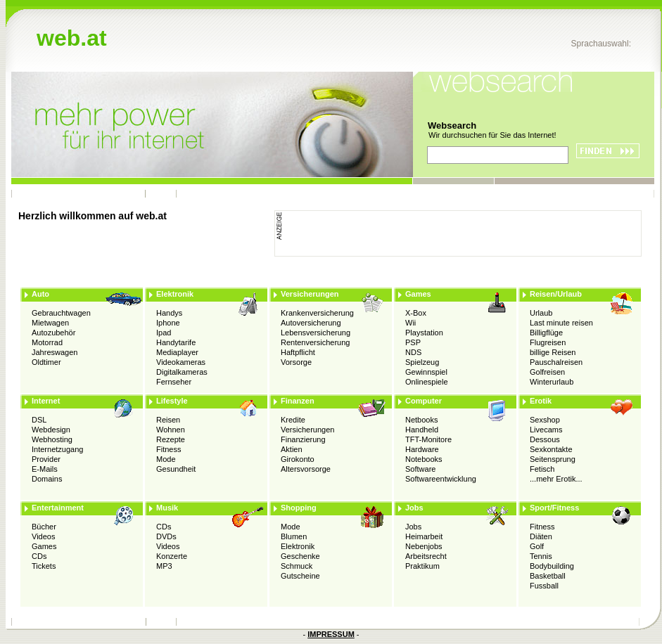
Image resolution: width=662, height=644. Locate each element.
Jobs (414, 508)
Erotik (541, 401)
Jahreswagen (55, 352)
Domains (47, 479)
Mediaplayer (177, 352)
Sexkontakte (551, 449)
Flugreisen (548, 342)
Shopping (299, 508)
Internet (46, 401)
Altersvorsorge (306, 469)
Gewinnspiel (426, 372)
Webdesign (51, 430)
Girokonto (298, 459)
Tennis (541, 556)
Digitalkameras (182, 372)
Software (420, 469)
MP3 (164, 566)
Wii (410, 323)
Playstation (424, 333)
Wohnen (171, 430)
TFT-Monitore (428, 439)
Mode (166, 459)
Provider (46, 459)
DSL (39, 420)
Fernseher (174, 382)
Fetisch (542, 469)
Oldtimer (46, 362)
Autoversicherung (311, 323)
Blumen (294, 536)
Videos (43, 536)
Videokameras (181, 362)
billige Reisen (553, 352)
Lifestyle (172, 401)
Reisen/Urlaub (556, 294)
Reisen (168, 420)
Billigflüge (546, 333)
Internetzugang (57, 449)
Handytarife (176, 342)
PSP (413, 342)
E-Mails (45, 469)
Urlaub (541, 313)
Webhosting (52, 439)
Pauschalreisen (556, 362)
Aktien (292, 449)
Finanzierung (303, 439)
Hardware (422, 449)
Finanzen (298, 401)
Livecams (546, 430)
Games (418, 294)
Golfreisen (547, 372)
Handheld (422, 430)
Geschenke (300, 556)
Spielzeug (422, 362)
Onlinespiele (427, 382)
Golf (537, 546)
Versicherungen (310, 294)
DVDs (166, 536)
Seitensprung (553, 459)
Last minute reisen (561, 323)
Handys (169, 313)
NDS (413, 352)
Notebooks (424, 459)
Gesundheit (176, 469)
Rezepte (171, 439)
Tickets (44, 566)
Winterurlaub (552, 382)
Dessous (545, 439)
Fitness (168, 449)
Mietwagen (50, 323)
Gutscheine (300, 576)
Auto (40, 294)
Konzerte (172, 556)
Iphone (168, 323)
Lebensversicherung (316, 333)
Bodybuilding (552, 566)
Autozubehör (53, 333)
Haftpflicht (298, 352)
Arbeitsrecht (426, 556)
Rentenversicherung (315, 342)
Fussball (544, 586)
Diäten (541, 536)
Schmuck (297, 566)
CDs (39, 556)
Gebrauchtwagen (61, 313)
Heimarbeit (424, 536)
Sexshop (545, 420)
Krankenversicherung (317, 313)
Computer (424, 401)
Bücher (44, 527)
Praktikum (422, 566)
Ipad (164, 333)
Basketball (548, 576)
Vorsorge (296, 362)
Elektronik (175, 294)
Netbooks (421, 420)
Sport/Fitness (554, 508)
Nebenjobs (424, 546)
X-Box (416, 313)
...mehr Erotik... (556, 479)
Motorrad (47, 342)
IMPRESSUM (331, 634)
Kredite (293, 420)
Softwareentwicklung (441, 479)
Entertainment (58, 508)
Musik (167, 508)
